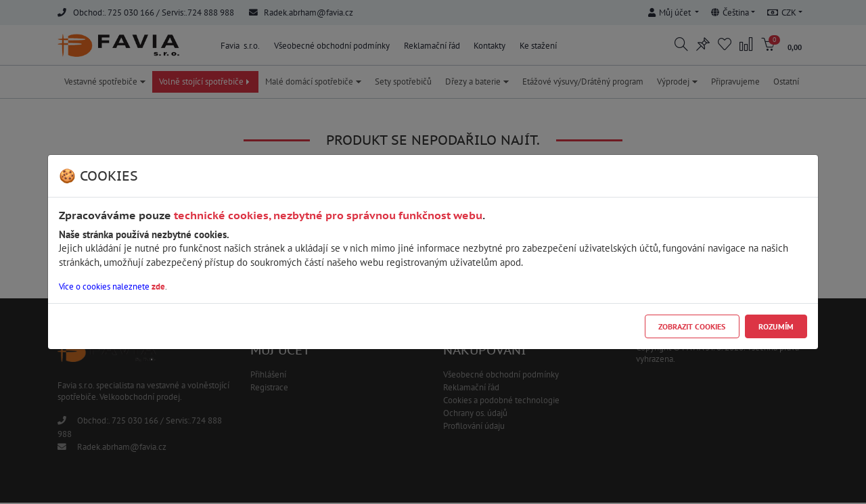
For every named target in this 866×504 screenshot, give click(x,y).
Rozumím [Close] (776, 326)
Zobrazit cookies (692, 326)
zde (158, 287)
